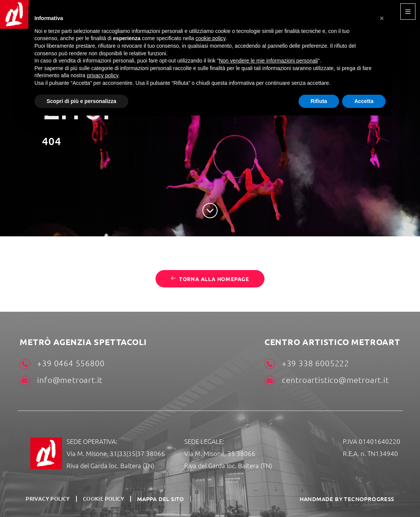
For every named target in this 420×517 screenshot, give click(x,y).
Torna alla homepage (210, 278)
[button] (382, 18)
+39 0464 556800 (62, 364)
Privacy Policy (48, 499)
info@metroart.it (61, 381)
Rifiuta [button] (319, 101)
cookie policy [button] (211, 38)
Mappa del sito (159, 499)
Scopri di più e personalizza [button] (81, 101)
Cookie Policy (103, 499)
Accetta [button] (364, 101)
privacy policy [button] (103, 75)
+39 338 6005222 (307, 364)
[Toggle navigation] (408, 12)
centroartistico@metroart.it (327, 381)
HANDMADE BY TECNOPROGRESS (350, 499)
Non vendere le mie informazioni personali (268, 61)
